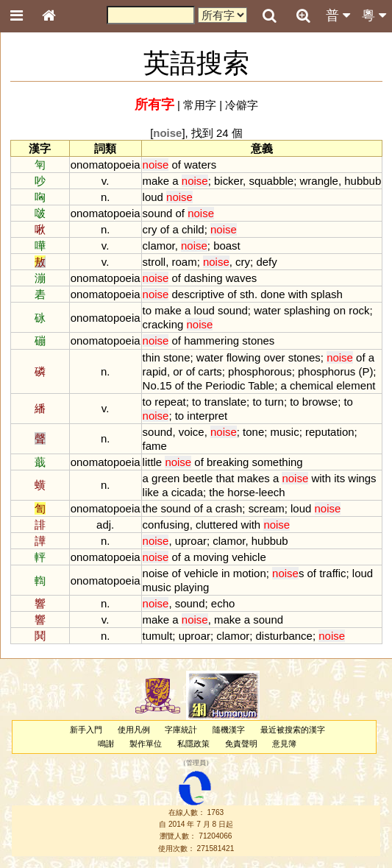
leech (272, 492)
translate (225, 402)
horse (241, 492)
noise (156, 573)
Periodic (225, 385)
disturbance (284, 636)
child (193, 229)
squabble (271, 181)
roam (185, 262)
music (285, 432)
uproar (191, 541)
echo (223, 603)
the (195, 385)
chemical (311, 385)
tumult (158, 636)
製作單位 (146, 744)
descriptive (199, 294)
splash (327, 294)
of (177, 165)
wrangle (319, 181)
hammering (211, 341)
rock (359, 310)
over (274, 357)
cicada (187, 492)
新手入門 (86, 730)
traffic (332, 573)
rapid (155, 371)
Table (261, 385)
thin (152, 357)
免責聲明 (241, 744)
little (153, 462)
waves (241, 278)
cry (150, 229)
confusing (166, 525)
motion (250, 573)
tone (253, 432)
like (151, 492)
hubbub (363, 181)
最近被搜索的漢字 (293, 730)
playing (192, 587)
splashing (307, 310)
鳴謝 (106, 744)
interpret (207, 416)
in (226, 573)
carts (210, 371)
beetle (198, 478)
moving (211, 557)
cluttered (217, 525)
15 (166, 385)
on (339, 310)
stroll (154, 262)
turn (274, 402)
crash (229, 508)
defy (266, 262)
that (225, 478)
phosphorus (327, 371)
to (147, 310)
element (356, 385)
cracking (163, 324)
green (165, 478)
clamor (159, 246)
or (178, 371)
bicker (228, 181)
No (150, 385)
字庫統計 (181, 730)
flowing (244, 357)
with (298, 294)
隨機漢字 (229, 730)
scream (267, 508)
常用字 (200, 105)
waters (200, 165)
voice (192, 432)
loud (153, 197)
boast (227, 246)
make (156, 181)
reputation (330, 432)
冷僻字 (242, 105)
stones (258, 341)
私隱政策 (193, 744)
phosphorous (260, 371)
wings (362, 478)
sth (247, 294)
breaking (228, 462)
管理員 (196, 763)
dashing (203, 278)
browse (320, 402)
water (267, 310)
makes (254, 478)
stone (177, 357)
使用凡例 (134, 730)
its (339, 478)
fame (155, 446)
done (272, 294)
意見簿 (284, 744)
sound (158, 213)
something (278, 462)
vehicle (249, 557)
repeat (170, 402)
